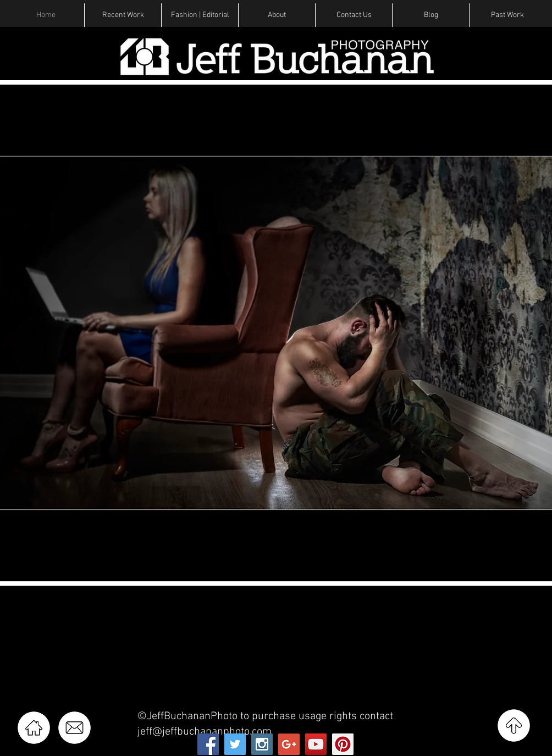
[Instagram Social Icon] (262, 744)
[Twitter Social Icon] (235, 744)
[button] (123, 15)
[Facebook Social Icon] (208, 744)
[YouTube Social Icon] (316, 744)
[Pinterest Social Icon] (343, 744)
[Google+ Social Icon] (289, 744)
